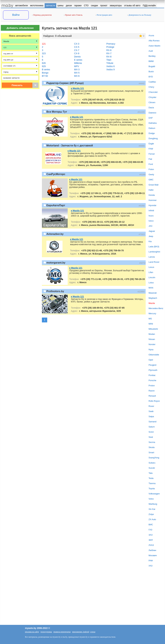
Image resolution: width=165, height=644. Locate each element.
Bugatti (152, 66)
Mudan (152, 334)
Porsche (152, 380)
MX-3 (77, 69)
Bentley (152, 56)
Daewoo (152, 113)
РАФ (151, 561)
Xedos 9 (110, 69)
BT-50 (45, 76)
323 (44, 53)
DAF (151, 118)
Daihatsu (153, 123)
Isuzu (151, 216)
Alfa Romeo (154, 41)
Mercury (152, 313)
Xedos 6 (110, 66)
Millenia (78, 63)
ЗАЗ (150, 535)
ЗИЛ (151, 540)
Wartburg (153, 504)
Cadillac (152, 82)
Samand (152, 422)
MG (150, 319)
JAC (151, 226)
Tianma (152, 483)
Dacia (151, 108)
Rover (151, 406)
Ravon (152, 391)
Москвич (153, 555)
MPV (77, 66)
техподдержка (46, 632)
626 (44, 63)
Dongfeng (153, 138)
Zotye (151, 514)
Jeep (151, 236)
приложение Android (80, 632)
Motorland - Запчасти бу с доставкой (70, 146)
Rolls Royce (154, 401)
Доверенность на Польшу (139, 15)
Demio (77, 57)
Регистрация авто (104, 15)
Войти (16, 15)
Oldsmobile (154, 355)
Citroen (152, 102)
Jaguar (152, 231)
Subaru (152, 463)
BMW (151, 61)
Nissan (152, 339)
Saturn (152, 427)
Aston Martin (154, 46)
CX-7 (77, 50)
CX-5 (77, 47)
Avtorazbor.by (55, 234)
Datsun (152, 128)
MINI (151, 324)
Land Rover (154, 262)
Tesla (151, 478)
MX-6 (77, 76)
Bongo (45, 73)
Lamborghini (154, 252)
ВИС (151, 525)
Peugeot (152, 365)
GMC (151, 180)
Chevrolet (153, 92)
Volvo (151, 499)
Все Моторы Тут (57, 112)
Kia (150, 241)
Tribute (110, 63)
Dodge (152, 133)
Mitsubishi (153, 329)
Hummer (153, 200)
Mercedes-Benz (156, 308)
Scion (151, 432)
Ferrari (152, 154)
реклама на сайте (32, 632)
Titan (109, 60)
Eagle (151, 144)
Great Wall (153, 185)
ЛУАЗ (151, 545)
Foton (151, 169)
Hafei (151, 190)
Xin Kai (152, 509)
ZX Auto (152, 519)
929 (44, 66)
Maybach (153, 298)
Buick (151, 72)
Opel (151, 360)
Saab (151, 411)
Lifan (151, 272)
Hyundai (152, 205)
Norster (152, 344)
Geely (151, 174)
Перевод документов (42, 15)
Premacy (111, 44)
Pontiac (152, 375)
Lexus (151, 267)
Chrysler (152, 97)
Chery (151, 87)
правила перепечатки (62, 632)
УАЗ (150, 566)
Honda (152, 195)
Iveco (151, 221)
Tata (151, 473)
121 (44, 44)
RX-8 (109, 57)
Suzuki (152, 468)
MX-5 (77, 73)
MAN (151, 288)
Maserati (153, 293)
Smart (151, 452)
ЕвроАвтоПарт (56, 205)
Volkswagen (154, 494)
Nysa (151, 350)
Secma (152, 442)
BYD (151, 77)
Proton (152, 386)
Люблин (152, 550)
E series (78, 60)
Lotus (151, 283)
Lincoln (152, 277)
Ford (151, 164)
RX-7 (109, 53)
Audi (151, 51)
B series (46, 69)
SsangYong (154, 458)
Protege (110, 47)
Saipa (151, 416)
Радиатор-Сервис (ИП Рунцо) (65, 83)
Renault (152, 396)
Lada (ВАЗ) (154, 247)
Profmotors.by (55, 291)
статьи (93, 632)
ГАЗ (150, 530)
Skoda (152, 447)
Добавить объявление (20, 28)
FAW (151, 149)
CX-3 (77, 44)
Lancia (152, 257)
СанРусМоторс (56, 174)
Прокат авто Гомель (73, 15)
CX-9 (77, 53)
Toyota (152, 489)
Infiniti (151, 211)
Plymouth (153, 370)
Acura (151, 35)
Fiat (150, 159)
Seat (151, 437)
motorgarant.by (56, 263)
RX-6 (109, 50)
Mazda (152, 303)
